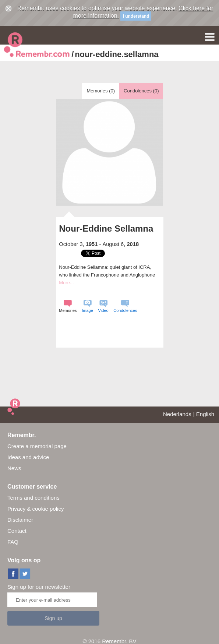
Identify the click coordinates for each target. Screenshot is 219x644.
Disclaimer (20, 520)
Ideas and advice (28, 457)
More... (66, 283)
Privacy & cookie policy (36, 509)
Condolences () (141, 91)
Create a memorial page (37, 446)
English (205, 414)
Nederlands (177, 414)
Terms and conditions (33, 498)
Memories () (101, 91)
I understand (136, 16)
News (14, 468)
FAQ (13, 542)
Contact (17, 531)
